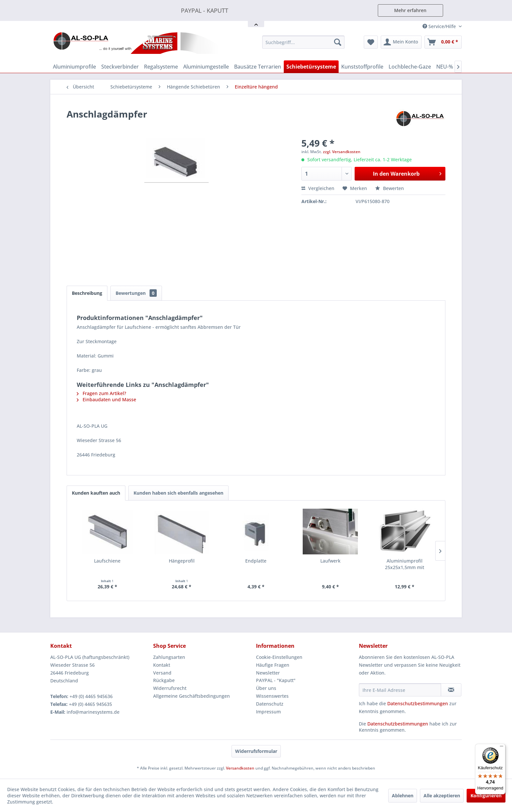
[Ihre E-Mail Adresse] (400, 690)
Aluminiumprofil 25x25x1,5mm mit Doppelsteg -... (405, 564)
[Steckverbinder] (120, 67)
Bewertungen (136, 293)
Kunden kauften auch (96, 493)
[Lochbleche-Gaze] (410, 67)
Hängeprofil (182, 561)
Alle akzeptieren (442, 796)
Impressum (268, 712)
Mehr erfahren (410, 10)
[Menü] (502, 748)
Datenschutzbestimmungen (418, 703)
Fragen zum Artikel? (101, 393)
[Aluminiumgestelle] (206, 67)
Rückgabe (164, 680)
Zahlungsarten (169, 657)
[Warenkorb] (443, 42)
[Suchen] (338, 42)
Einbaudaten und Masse (106, 399)
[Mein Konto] (401, 42)
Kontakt (162, 665)
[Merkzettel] (371, 42)
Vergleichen (318, 188)
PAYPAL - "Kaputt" (276, 680)
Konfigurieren (486, 796)
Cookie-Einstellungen (279, 657)
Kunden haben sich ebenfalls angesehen (178, 493)
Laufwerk (330, 561)
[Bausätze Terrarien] (258, 67)
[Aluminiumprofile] (74, 67)
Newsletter (268, 673)
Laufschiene (107, 561)
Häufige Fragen (273, 665)
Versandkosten (240, 768)
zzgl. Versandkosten (342, 152)
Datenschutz (270, 704)
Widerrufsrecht (170, 688)
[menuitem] (303, 42)
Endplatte (256, 561)
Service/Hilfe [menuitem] (440, 26)
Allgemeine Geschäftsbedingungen (192, 696)
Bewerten (390, 188)
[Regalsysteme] (161, 67)
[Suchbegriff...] (303, 42)
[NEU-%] (445, 67)
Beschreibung (87, 293)
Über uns (266, 688)
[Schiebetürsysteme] (311, 67)
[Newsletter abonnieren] (451, 690)
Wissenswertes (272, 696)
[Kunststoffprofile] (362, 67)
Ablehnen (403, 796)
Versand (162, 673)
